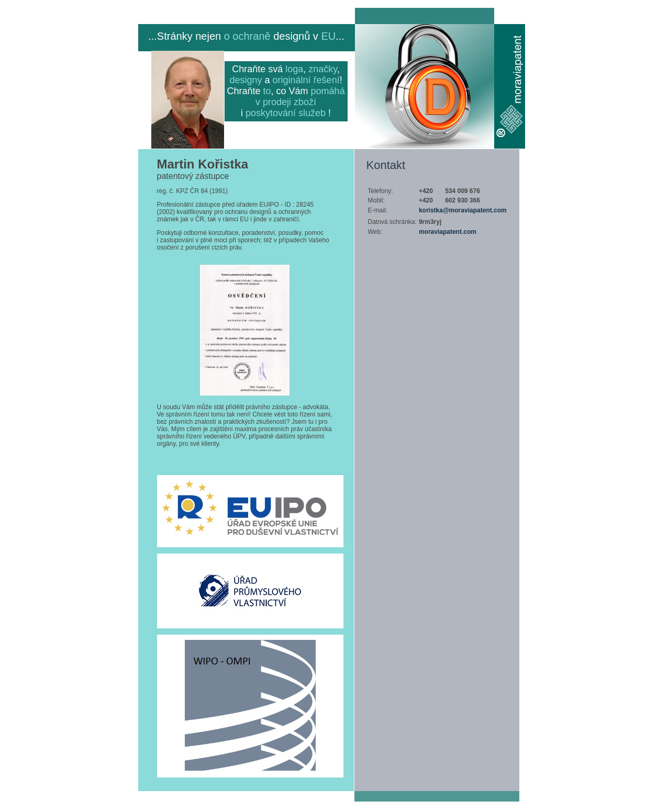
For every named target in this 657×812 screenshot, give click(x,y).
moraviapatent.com (448, 232)
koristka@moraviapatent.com (463, 210)
